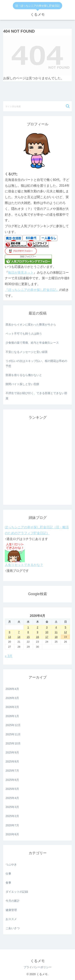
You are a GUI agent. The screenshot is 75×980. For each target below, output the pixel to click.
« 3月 (9, 656)
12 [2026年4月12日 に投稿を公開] (65, 632)
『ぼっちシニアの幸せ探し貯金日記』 (32, 290)
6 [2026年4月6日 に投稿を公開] (9, 632)
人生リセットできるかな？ (24, 565)
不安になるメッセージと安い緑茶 (27, 352)
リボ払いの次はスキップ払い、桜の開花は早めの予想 (36, 363)
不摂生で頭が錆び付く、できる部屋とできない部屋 (36, 396)
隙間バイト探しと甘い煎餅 (22, 384)
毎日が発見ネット (21, 273)
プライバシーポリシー (38, 967)
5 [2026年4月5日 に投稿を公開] (65, 627)
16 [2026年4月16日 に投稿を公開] (37, 637)
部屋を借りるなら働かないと (24, 375)
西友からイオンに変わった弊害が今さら (31, 325)
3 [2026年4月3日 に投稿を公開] (47, 627)
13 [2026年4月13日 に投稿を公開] (10, 637)
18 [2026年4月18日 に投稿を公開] (56, 637)
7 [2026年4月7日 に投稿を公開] (19, 632)
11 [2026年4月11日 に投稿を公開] (56, 632)
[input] (37, 106)
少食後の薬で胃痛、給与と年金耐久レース (32, 343)
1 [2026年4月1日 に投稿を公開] (28, 627)
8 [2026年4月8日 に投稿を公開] (28, 632)
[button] (68, 106)
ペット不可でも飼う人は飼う (24, 334)
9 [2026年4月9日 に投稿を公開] (37, 632)
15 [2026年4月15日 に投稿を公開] (28, 637)
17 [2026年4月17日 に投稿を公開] (47, 637)
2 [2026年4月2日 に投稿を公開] (37, 627)
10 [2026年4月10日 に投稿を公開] (47, 632)
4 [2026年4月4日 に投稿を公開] (56, 627)
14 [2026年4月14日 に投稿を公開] (19, 637)
